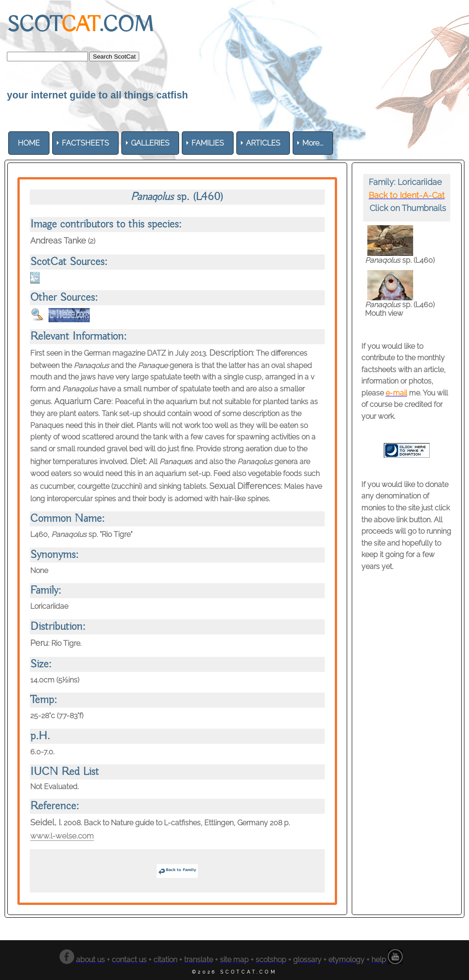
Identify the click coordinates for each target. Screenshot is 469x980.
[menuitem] (29, 143)
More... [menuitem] (313, 143)
